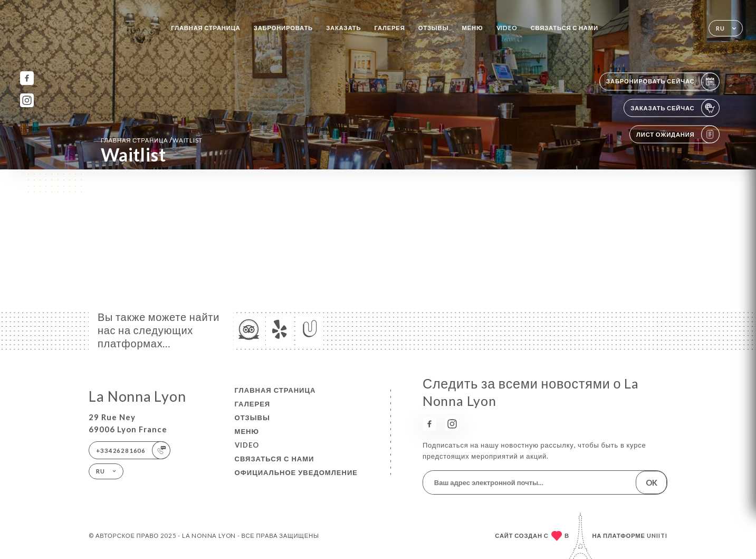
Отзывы (434, 28)
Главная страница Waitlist (152, 140)
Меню (473, 28)
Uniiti (657, 536)
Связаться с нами (564, 28)
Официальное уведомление (296, 472)
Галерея (390, 28)
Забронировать (283, 28)
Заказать (343, 28)
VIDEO (507, 28)
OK (652, 482)
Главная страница (205, 28)
